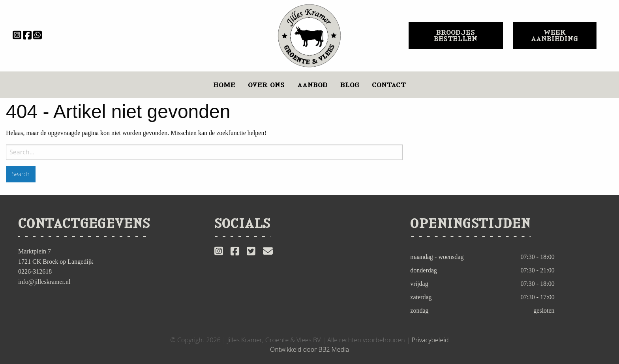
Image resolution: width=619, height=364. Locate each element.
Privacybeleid (430, 340)
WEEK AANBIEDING (554, 36)
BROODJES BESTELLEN (456, 36)
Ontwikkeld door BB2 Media (309, 349)
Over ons (266, 85)
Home (224, 85)
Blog (350, 85)
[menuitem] (224, 85)
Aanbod (312, 85)
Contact (389, 85)
